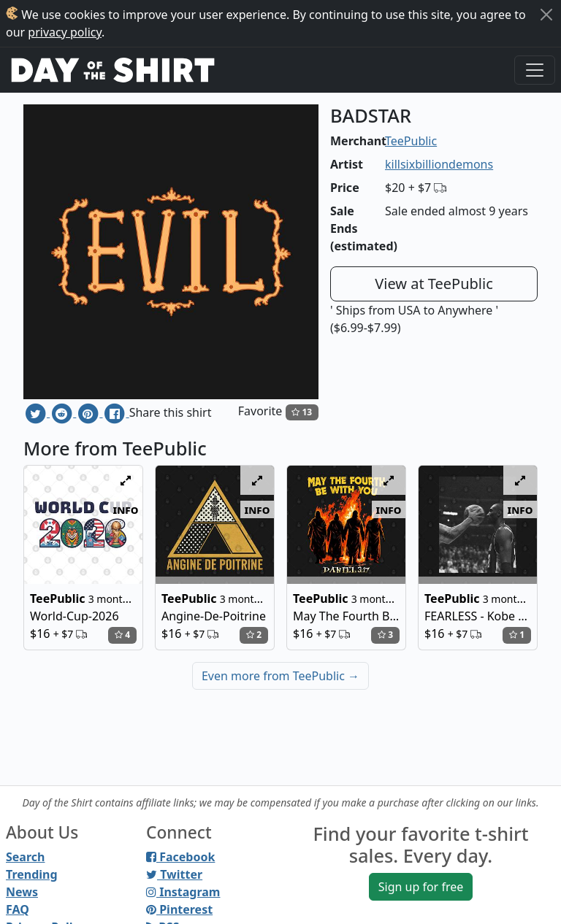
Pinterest (179, 909)
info (126, 509)
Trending (32, 874)
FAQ (18, 909)
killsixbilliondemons (439, 164)
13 (302, 412)
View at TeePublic (434, 284)
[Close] (546, 15)
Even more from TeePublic (280, 676)
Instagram (183, 892)
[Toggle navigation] (535, 70)
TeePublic (411, 141)
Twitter (174, 874)
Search (25, 857)
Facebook (180, 857)
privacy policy (65, 32)
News (22, 892)
